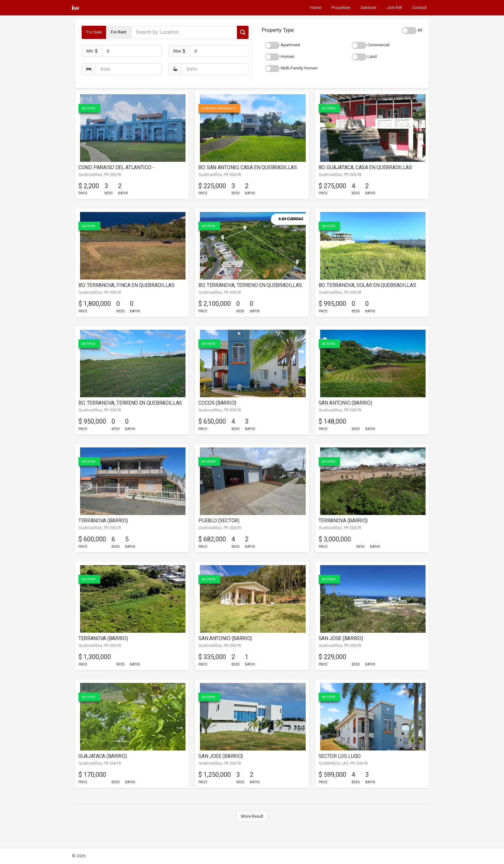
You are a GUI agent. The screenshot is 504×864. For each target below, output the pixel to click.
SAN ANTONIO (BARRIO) (345, 403)
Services (369, 8)
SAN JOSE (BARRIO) (341, 638)
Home (315, 8)
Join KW (394, 8)
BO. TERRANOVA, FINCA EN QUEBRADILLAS (126, 285)
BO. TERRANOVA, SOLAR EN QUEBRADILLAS (367, 285)
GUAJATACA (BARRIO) (103, 756)
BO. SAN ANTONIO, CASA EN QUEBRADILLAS (248, 167)
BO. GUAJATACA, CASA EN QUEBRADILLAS (365, 167)
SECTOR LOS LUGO (340, 756)
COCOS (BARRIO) (217, 403)
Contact (420, 8)
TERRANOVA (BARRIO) (103, 521)
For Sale (94, 32)
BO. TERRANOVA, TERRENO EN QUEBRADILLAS (250, 285)
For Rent (119, 32)
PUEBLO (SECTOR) (219, 521)
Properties (341, 8)
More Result (252, 816)
